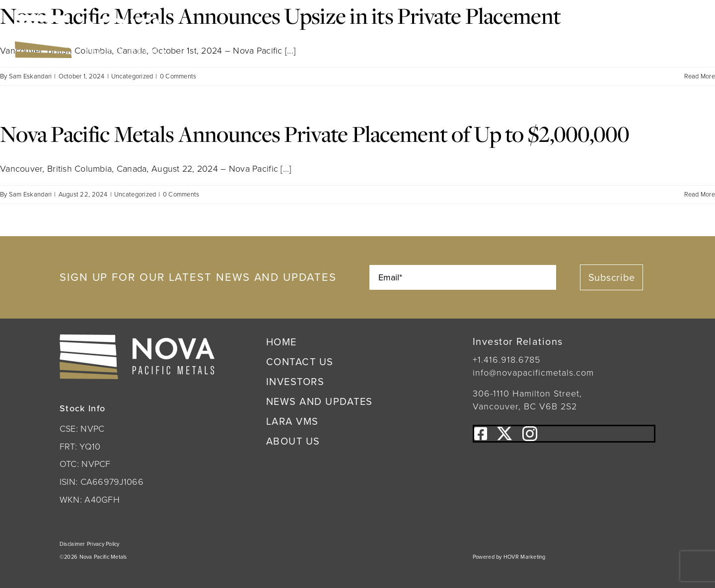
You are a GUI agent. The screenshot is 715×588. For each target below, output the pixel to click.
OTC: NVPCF (85, 464)
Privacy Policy (103, 544)
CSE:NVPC (230, 35)
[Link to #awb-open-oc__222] (686, 37)
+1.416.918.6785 (506, 360)
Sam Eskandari (31, 76)
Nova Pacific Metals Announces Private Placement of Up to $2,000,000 (315, 133)
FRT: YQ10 (80, 447)
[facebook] (481, 434)
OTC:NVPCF (300, 35)
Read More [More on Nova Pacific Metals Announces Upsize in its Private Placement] (700, 76)
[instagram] (530, 434)
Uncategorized (132, 76)
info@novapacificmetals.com (533, 373)
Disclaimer (73, 544)
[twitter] (504, 434)
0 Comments (178, 76)
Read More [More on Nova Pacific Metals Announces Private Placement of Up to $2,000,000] (700, 194)
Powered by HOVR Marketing (509, 557)
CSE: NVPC (82, 429)
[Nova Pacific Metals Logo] (90, 19)
